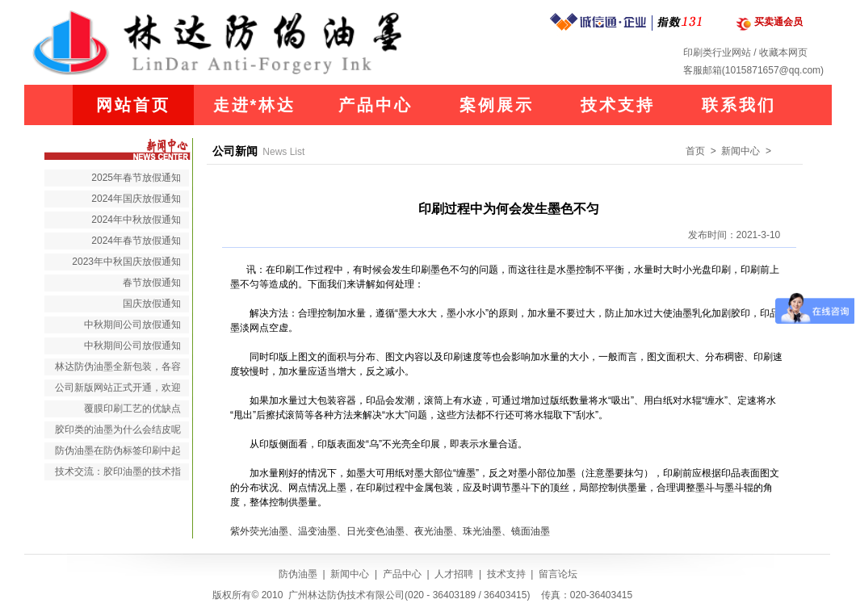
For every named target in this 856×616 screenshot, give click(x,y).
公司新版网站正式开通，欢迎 (118, 388)
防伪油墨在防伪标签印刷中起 (118, 450)
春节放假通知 (152, 283)
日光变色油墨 (376, 531)
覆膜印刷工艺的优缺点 (132, 409)
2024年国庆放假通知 (136, 199)
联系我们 (739, 105)
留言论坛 (558, 574)
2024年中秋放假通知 (136, 220)
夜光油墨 (434, 531)
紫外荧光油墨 (259, 531)
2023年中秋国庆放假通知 (126, 262)
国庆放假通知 (152, 304)
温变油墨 (317, 531)
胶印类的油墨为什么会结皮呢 (118, 430)
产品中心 (376, 105)
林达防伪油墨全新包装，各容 (118, 367)
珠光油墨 (482, 531)
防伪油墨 (298, 574)
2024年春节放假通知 (136, 241)
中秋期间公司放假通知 (132, 325)
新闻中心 (350, 574)
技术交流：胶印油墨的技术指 (118, 471)
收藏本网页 (783, 52)
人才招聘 (454, 574)
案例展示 (497, 105)
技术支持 (618, 105)
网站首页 (133, 105)
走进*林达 (255, 105)
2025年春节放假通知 (136, 178)
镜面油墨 (531, 531)
